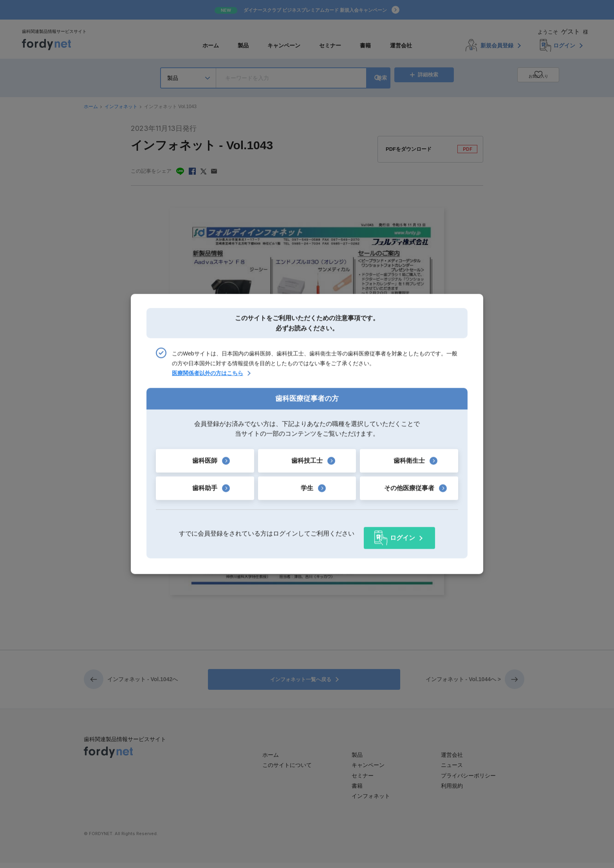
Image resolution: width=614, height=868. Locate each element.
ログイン (403, 534)
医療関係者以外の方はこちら (208, 378)
